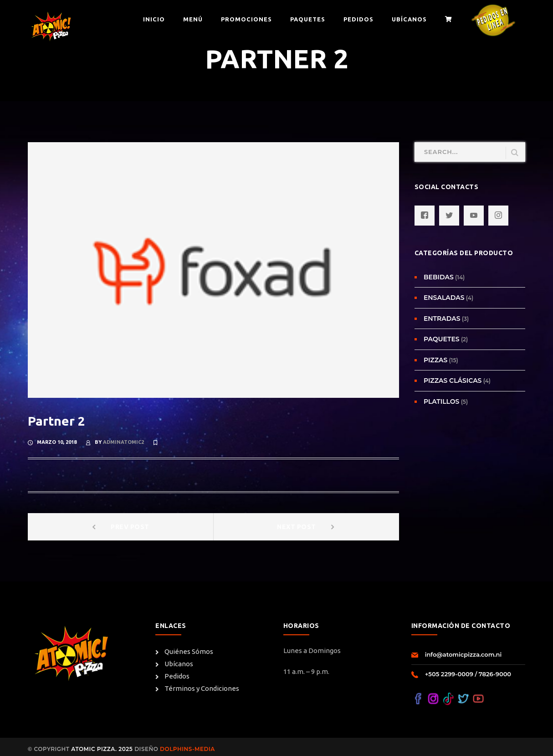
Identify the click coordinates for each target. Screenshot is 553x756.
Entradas (442, 319)
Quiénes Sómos (184, 652)
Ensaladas (444, 298)
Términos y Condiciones (197, 689)
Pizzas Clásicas (453, 381)
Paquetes (442, 339)
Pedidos (172, 676)
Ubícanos (174, 664)
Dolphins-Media (186, 749)
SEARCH (515, 153)
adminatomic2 (123, 442)
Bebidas (439, 277)
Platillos (442, 401)
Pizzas (435, 360)
